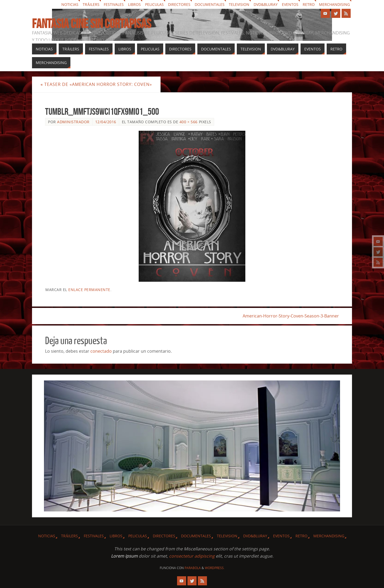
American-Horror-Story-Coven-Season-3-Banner (291, 316)
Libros (134, 4)
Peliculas (154, 4)
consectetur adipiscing (192, 556)
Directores (179, 4)
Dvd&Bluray (266, 4)
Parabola (193, 568)
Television (239, 4)
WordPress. (215, 568)
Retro (309, 4)
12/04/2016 (106, 122)
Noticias (70, 4)
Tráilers (91, 4)
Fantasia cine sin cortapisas (92, 24)
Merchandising (334, 4)
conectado (101, 351)
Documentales (210, 4)
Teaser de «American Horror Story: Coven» (96, 84)
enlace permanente (89, 290)
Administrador (73, 122)
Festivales (114, 4)
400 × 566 (189, 122)
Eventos (290, 4)
